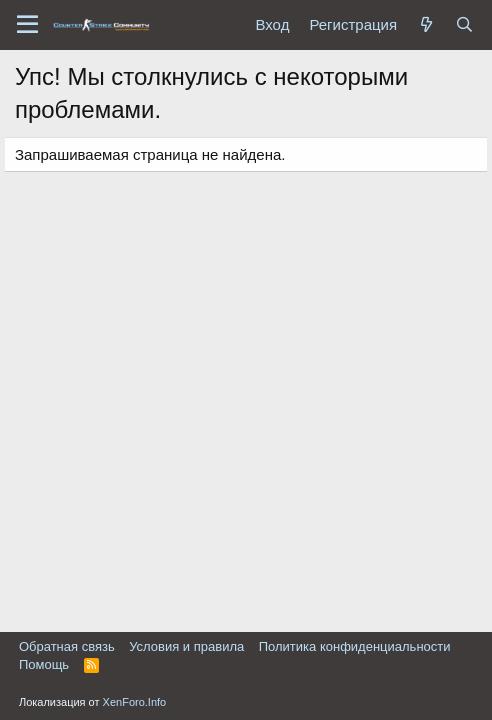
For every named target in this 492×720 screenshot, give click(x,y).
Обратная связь (67, 646)
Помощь (44, 664)
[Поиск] (464, 24)
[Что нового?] (426, 24)
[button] (27, 25)
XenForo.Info (135, 702)
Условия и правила (186, 646)
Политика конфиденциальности (355, 646)
